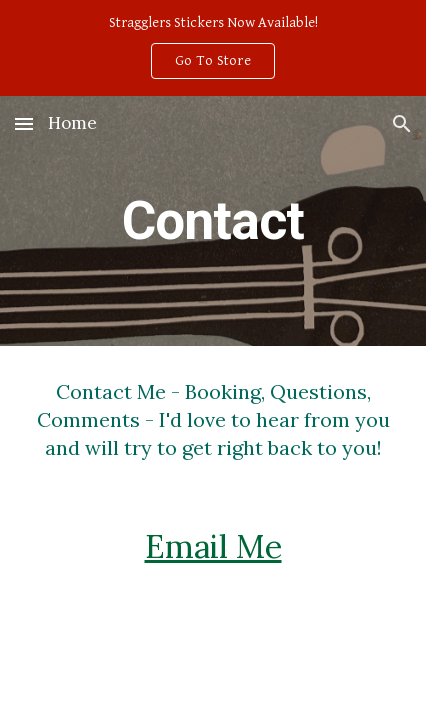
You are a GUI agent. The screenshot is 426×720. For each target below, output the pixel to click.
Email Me (213, 546)
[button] (24, 123)
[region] (213, 48)
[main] (213, 220)
